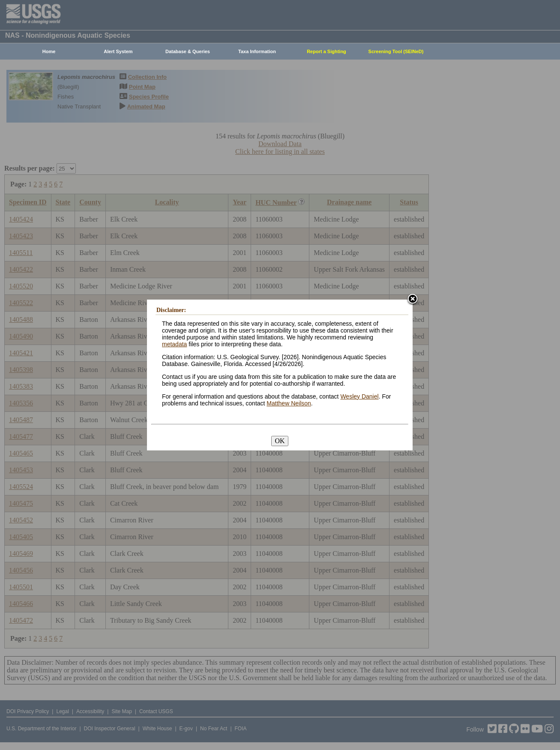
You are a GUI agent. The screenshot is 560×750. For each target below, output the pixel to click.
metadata (174, 344)
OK (280, 441)
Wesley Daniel (359, 396)
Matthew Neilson (289, 403)
